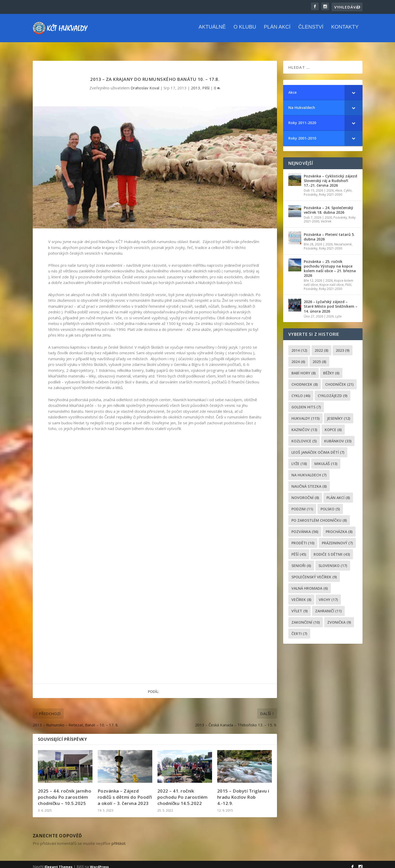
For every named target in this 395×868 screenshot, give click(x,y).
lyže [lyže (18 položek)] (299, 459)
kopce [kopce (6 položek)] (333, 425)
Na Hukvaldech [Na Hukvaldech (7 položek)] (309, 470)
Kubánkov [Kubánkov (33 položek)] (338, 436)
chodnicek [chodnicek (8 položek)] (305, 380)
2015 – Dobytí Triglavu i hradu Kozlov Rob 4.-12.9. (243, 792)
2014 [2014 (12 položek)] (299, 346)
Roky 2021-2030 (331, 190)
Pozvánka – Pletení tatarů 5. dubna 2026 (329, 232)
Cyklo (348, 186)
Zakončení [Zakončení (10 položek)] (306, 618)
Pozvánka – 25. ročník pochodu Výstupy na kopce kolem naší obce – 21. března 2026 (330, 264)
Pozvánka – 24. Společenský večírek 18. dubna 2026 (329, 205)
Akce (339, 186)
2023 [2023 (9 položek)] (343, 346)
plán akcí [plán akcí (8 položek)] (338, 493)
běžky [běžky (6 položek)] (331, 368)
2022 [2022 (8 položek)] (321, 346)
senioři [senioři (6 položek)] (301, 561)
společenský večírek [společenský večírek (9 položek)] (314, 572)
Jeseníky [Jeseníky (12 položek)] (339, 414)
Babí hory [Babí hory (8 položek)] (304, 368)
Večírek (326, 217)
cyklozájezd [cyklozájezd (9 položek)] (333, 391)
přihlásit (119, 839)
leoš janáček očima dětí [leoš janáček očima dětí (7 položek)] (318, 448)
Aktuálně (212, 31)
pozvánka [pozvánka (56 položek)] (305, 527)
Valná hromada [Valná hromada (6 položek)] (310, 584)
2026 (330, 186)
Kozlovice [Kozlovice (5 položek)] (304, 436)
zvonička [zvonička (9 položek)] (339, 618)
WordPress (99, 862)
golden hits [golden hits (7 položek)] (306, 402)
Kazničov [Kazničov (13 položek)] (304, 425)
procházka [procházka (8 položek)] (339, 527)
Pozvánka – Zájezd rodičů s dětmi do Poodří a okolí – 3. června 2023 (125, 792)
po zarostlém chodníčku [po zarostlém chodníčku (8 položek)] (319, 516)
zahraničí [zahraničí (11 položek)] (328, 606)
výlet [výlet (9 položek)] (300, 606)
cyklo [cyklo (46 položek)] (301, 391)
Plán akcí (277, 31)
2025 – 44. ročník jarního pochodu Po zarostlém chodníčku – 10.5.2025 (65, 792)
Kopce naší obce (332, 280)
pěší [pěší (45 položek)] (299, 550)
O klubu (245, 31)
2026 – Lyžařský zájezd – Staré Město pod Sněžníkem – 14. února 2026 (331, 302)
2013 (196, 83)
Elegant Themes (58, 862)
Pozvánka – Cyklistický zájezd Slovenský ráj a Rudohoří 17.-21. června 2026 (330, 176)
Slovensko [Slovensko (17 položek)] (333, 561)
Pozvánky (311, 190)
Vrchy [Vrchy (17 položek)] (328, 595)
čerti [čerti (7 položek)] (299, 629)
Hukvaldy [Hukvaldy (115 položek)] (305, 414)
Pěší (206, 83)
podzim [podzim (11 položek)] (302, 504)
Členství (311, 31)
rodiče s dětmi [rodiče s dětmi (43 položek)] (332, 550)
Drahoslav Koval (145, 83)
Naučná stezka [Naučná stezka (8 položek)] (309, 482)
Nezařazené (343, 240)
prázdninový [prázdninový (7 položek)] (337, 538)
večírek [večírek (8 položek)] (301, 595)
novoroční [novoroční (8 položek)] (305, 493)
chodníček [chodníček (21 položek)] (339, 380)
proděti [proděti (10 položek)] (303, 538)
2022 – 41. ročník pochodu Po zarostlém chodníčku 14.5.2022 (183, 792)
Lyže (338, 312)
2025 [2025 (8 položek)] (319, 357)
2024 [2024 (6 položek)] (298, 357)
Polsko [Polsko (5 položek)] (330, 504)
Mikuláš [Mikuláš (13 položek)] (326, 459)
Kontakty (345, 31)
